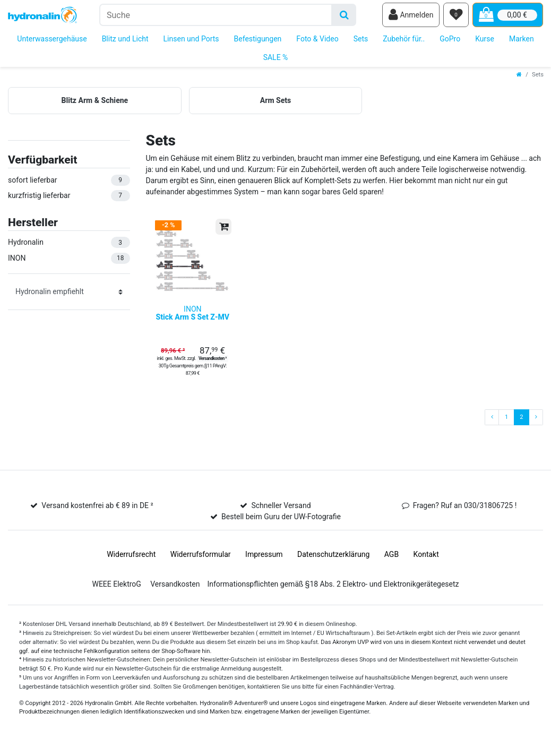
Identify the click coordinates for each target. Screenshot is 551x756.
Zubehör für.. (404, 41)
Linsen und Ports (191, 41)
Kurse (485, 41)
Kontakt (426, 562)
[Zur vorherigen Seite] (492, 425)
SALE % (276, 60)
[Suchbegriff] (216, 16)
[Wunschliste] (456, 16)
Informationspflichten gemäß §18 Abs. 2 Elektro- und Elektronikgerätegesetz (333, 591)
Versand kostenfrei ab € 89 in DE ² (97, 513)
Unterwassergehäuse (52, 41)
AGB (391, 562)
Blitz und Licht (125, 41)
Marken (522, 41)
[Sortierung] (69, 294)
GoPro (450, 41)
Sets (361, 41)
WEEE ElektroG (116, 591)
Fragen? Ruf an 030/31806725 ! (465, 513)
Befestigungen (258, 41)
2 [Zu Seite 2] (521, 424)
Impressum (264, 562)
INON (193, 320)
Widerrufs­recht (131, 562)
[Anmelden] (411, 16)
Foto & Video (317, 41)
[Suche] (344, 16)
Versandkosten (175, 591)
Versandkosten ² (213, 366)
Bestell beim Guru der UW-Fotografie (281, 524)
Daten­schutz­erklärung (333, 562)
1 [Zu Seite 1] (506, 424)
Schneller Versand (281, 513)
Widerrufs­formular (201, 562)
